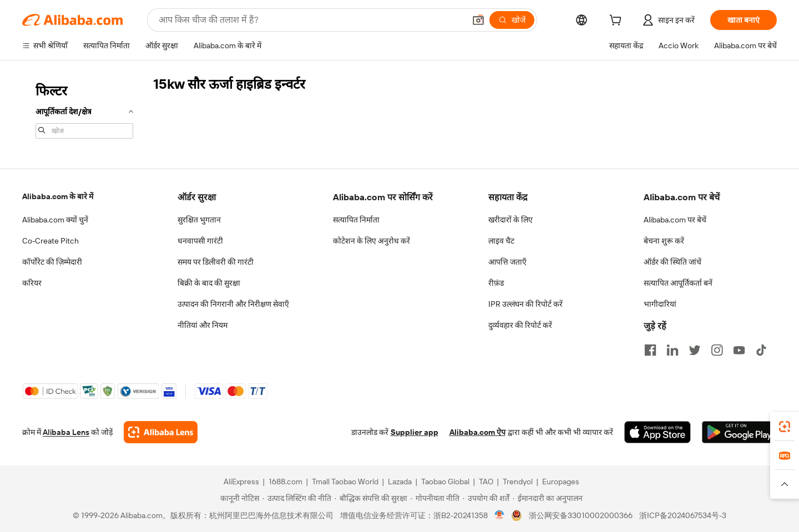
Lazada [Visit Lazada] (400, 482)
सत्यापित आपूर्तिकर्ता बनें (678, 283)
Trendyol (518, 482)
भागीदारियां (660, 304)
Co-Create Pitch (50, 241)
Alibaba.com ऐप (477, 432)
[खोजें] (512, 20)
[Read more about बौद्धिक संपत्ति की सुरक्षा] (371, 498)
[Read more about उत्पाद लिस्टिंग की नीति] (297, 498)
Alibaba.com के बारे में (58, 196)
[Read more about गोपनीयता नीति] (435, 498)
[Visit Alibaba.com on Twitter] (695, 350)
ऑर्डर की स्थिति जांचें (672, 262)
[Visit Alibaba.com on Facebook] (650, 350)
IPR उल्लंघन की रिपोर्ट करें (525, 304)
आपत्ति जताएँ (507, 262)
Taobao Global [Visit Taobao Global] (445, 482)
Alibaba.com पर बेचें (675, 220)
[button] (478, 20)
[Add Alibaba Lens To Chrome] (161, 432)
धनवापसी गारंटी (200, 241)
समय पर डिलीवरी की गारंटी (216, 262)
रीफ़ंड (496, 283)
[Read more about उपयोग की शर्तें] (486, 498)
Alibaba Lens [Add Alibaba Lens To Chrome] (66, 432)
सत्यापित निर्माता (356, 220)
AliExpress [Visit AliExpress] (241, 482)
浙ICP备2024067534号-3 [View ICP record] (683, 515)
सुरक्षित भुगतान (199, 220)
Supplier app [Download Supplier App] (414, 432)
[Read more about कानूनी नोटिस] (238, 498)
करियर (32, 283)
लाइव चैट (501, 241)
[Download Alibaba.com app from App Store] (658, 432)
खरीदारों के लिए (510, 220)
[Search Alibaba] (311, 20)
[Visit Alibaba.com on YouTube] (739, 350)
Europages (561, 482)
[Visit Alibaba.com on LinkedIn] (672, 350)
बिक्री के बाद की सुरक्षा (209, 283)
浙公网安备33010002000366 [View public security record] (581, 515)
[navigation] (84, 110)
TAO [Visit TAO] (486, 482)
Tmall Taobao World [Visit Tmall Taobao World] (345, 482)
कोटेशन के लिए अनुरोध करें (371, 241)
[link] (785, 427)
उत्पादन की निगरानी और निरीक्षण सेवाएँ (233, 304)
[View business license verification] (500, 515)
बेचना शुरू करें (664, 241)
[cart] (618, 22)
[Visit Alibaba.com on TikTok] (761, 350)
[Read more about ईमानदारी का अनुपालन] (548, 498)
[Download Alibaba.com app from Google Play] (739, 432)
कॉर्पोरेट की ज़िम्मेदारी (52, 262)
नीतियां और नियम (203, 325)
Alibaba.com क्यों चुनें (55, 220)
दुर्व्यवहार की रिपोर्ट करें (520, 325)
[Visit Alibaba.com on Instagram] (717, 350)
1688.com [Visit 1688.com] (285, 482)
